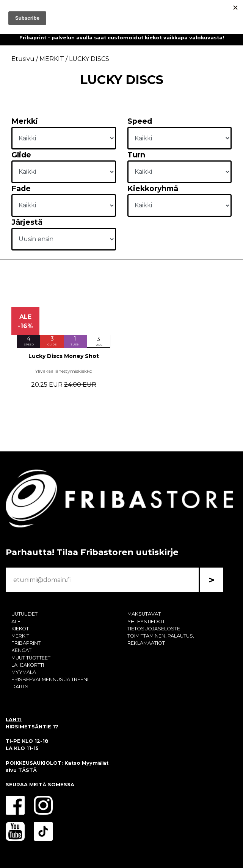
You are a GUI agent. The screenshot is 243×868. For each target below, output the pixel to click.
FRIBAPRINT (26, 643)
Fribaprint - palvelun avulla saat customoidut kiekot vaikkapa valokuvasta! (122, 38)
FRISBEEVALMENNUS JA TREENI (50, 679)
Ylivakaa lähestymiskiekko (64, 371)
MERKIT (20, 636)
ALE (16, 621)
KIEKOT (20, 629)
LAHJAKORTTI (28, 665)
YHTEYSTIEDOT (146, 621)
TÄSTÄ (27, 770)
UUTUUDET (24, 614)
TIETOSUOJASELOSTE (154, 629)
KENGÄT (21, 650)
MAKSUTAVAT (144, 614)
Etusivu (23, 59)
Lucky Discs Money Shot (64, 356)
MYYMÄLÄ (24, 672)
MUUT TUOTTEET (31, 658)
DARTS (20, 687)
